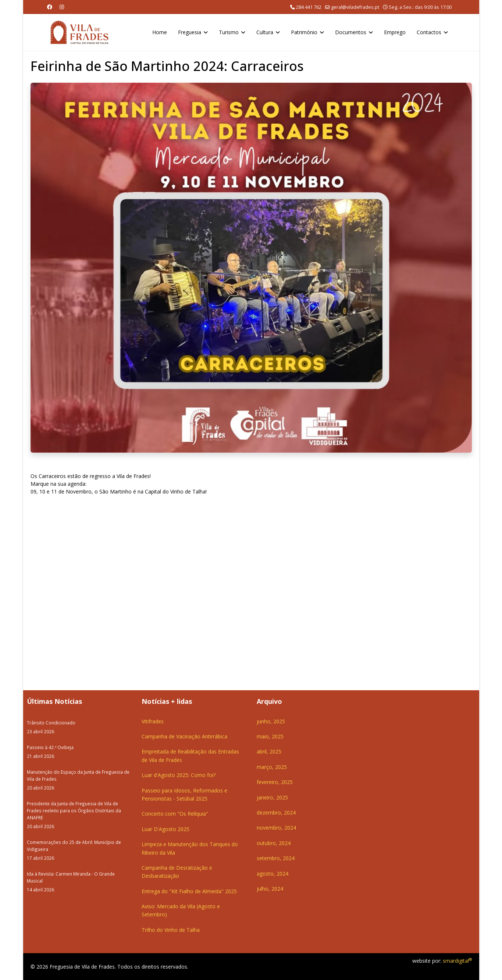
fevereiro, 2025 (275, 782)
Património (304, 32)
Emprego (395, 32)
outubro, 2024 (274, 843)
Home (160, 32)
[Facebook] (50, 7)
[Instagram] (62, 7)
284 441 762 (309, 7)
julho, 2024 (270, 889)
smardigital (457, 961)
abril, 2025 (269, 751)
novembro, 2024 (276, 828)
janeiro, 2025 (272, 797)
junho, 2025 (271, 721)
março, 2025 (272, 767)
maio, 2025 (270, 736)
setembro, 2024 (276, 858)
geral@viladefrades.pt (355, 7)
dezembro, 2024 (276, 812)
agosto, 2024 (273, 874)
